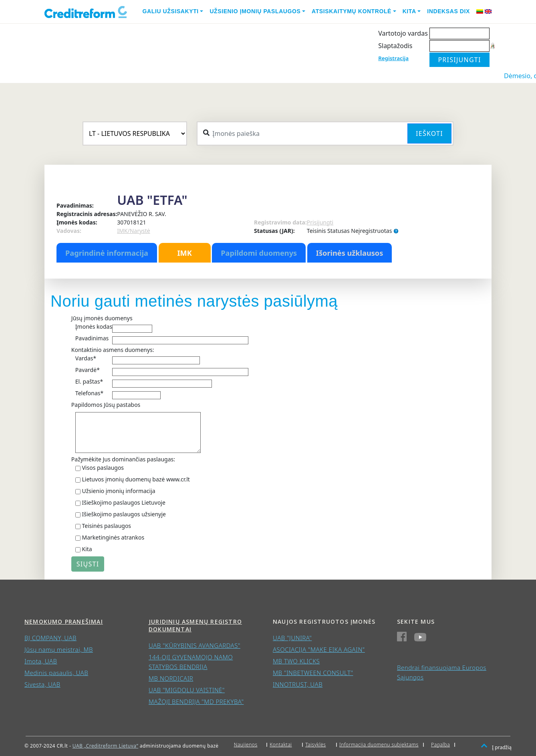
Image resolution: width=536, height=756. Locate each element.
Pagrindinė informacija (107, 253)
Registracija (393, 58)
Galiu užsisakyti (171, 11)
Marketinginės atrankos (113, 537)
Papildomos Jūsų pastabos (106, 405)
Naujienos (246, 745)
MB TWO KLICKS (296, 661)
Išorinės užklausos (350, 253)
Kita (409, 11)
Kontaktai (281, 745)
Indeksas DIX (448, 11)
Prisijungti (320, 222)
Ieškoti (429, 133)
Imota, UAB (41, 661)
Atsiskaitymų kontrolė (352, 11)
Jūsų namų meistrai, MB (59, 649)
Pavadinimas (92, 338)
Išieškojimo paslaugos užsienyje (124, 514)
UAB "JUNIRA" (292, 638)
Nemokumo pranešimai (64, 622)
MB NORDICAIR (171, 678)
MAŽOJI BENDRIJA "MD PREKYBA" (196, 701)
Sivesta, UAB (42, 684)
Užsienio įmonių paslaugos (255, 11)
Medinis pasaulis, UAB (56, 673)
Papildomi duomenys (259, 253)
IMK (184, 253)
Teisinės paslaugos (106, 526)
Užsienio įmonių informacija (118, 491)
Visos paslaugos (103, 468)
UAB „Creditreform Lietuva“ (105, 746)
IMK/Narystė (133, 231)
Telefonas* (89, 393)
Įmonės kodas (94, 326)
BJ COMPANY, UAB (50, 638)
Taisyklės (315, 745)
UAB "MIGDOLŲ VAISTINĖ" (187, 690)
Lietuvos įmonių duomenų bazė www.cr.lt (136, 479)
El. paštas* (89, 381)
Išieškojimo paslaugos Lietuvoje (123, 502)
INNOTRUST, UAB (298, 684)
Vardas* (86, 358)
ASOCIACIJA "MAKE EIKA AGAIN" (319, 649)
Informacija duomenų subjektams (379, 745)
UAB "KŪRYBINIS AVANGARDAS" (194, 645)
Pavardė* (88, 370)
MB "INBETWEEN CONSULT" (313, 673)
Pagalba (440, 745)
